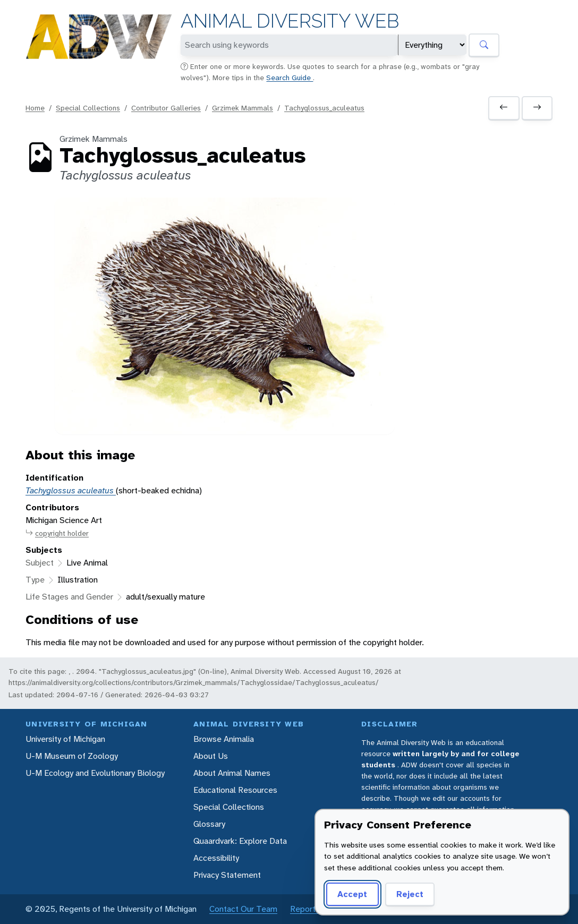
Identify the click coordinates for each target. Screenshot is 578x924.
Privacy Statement (227, 875)
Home (35, 108)
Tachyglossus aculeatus (71, 490)
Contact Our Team (243, 909)
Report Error (313, 909)
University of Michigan (65, 739)
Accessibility (216, 858)
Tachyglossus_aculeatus (324, 108)
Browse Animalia (224, 739)
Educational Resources (235, 790)
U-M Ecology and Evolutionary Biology (95, 773)
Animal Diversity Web (290, 21)
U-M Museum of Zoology (72, 756)
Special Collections (88, 108)
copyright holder (57, 533)
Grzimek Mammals (243, 108)
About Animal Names (232, 773)
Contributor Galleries (166, 108)
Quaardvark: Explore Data (240, 841)
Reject (410, 894)
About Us (211, 756)
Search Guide (290, 78)
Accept (352, 894)
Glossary (209, 824)
